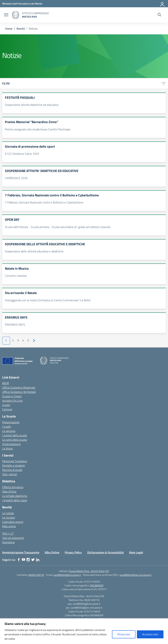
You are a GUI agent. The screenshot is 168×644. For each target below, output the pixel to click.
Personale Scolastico (15, 461)
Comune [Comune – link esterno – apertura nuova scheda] (7, 409)
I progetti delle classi (15, 500)
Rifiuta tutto (124, 634)
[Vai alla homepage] (16, 15)
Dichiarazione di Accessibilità (105, 552)
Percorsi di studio (12, 470)
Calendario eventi (13, 522)
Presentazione (11, 422)
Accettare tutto (150, 634)
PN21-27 (8, 533)
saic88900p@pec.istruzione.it (136, 575)
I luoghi (7, 427)
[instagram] (28, 560)
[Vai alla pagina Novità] (21, 29)
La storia (7, 448)
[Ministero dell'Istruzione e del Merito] (22, 4)
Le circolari (9, 517)
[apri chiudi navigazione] (6, 15)
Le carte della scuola (15, 440)
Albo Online (9, 491)
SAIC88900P (97, 585)
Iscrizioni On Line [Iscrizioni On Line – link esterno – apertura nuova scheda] (12, 401)
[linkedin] (38, 560)
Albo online (9, 526)
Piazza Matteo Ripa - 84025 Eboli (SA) (89, 571)
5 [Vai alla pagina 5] (28, 340)
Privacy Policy (73, 552)
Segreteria (8, 542)
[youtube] (23, 560)
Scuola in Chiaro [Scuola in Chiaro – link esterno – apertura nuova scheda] (12, 396)
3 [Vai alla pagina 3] (18, 340)
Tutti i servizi (10, 474)
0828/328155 (36, 575)
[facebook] (19, 560)
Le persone (9, 431)
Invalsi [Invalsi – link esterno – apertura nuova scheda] (6, 405)
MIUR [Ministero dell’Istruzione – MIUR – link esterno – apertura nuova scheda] (6, 383)
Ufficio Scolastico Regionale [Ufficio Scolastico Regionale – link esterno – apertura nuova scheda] (19, 387)
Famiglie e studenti (14, 465)
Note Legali (136, 552)
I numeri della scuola (15, 435)
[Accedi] (162, 4)
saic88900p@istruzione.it (67, 575)
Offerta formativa (13, 487)
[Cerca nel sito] (159, 15)
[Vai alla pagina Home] (9, 29)
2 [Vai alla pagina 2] (13, 340)
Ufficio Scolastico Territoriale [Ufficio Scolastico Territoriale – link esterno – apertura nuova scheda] (19, 392)
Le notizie (8, 513)
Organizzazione (11, 444)
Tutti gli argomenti (13, 538)
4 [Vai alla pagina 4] (23, 340)
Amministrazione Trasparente (21, 552)
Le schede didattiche (15, 496)
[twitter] (33, 560)
